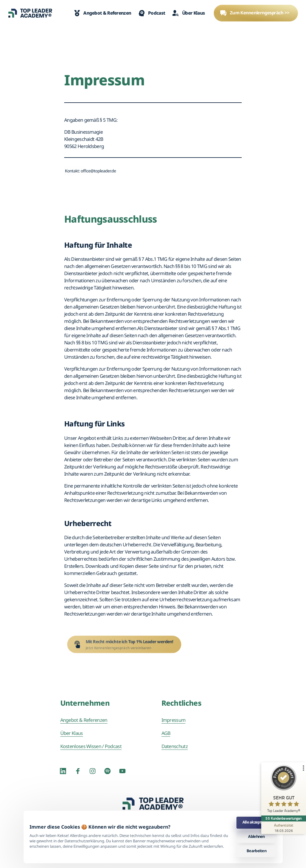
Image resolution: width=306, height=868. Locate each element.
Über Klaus (72, 733)
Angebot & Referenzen (84, 720)
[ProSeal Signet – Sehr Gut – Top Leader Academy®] (284, 790)
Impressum (174, 720)
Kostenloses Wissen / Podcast (91, 746)
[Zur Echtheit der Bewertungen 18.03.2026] (284, 828)
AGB (166, 733)
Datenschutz (175, 746)
